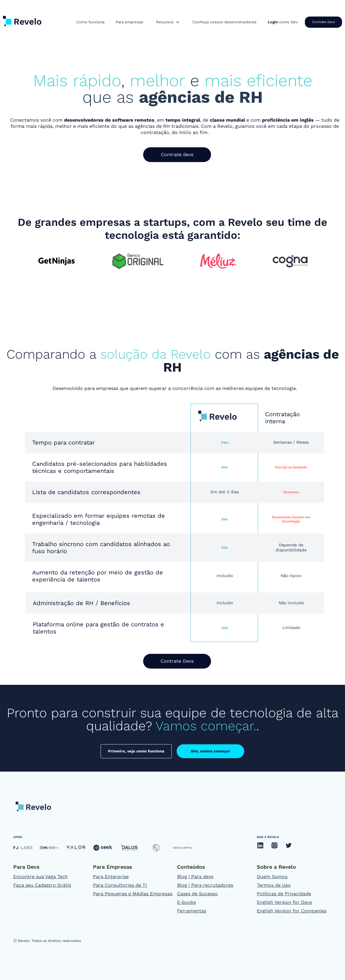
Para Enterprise (111, 877)
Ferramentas (192, 911)
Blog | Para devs (195, 877)
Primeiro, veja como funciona (136, 751)
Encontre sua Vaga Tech (41, 877)
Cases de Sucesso (197, 894)
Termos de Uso (274, 885)
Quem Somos (272, 877)
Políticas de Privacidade (284, 894)
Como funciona (90, 22)
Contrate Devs (323, 22)
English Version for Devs (284, 902)
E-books (187, 902)
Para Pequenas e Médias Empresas (133, 894)
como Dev (283, 22)
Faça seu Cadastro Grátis (42, 885)
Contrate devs (177, 155)
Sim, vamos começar (210, 751)
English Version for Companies (292, 911)
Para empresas (129, 22)
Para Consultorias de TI (120, 885)
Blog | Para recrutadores (205, 885)
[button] (168, 22)
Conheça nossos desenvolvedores (224, 22)
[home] (22, 20)
